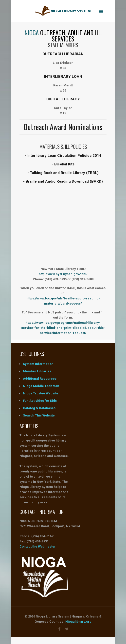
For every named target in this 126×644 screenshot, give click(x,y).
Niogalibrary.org (78, 622)
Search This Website (39, 415)
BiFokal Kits (64, 164)
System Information (38, 364)
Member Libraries (37, 371)
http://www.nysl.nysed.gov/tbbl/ (63, 274)
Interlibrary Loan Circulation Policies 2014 (64, 156)
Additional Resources (40, 379)
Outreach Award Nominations (63, 127)
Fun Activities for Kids (40, 401)
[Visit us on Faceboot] (59, 629)
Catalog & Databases (39, 408)
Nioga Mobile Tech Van (41, 386)
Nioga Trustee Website (41, 393)
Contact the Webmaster (38, 546)
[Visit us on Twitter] (67, 629)
